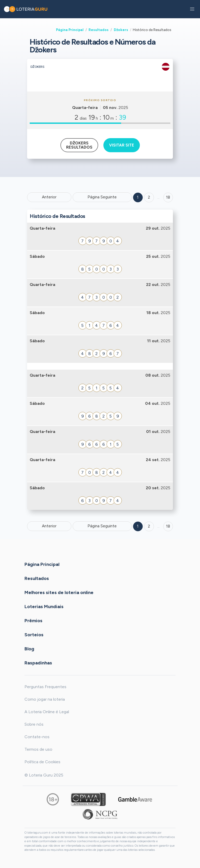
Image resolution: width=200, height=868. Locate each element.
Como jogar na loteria (45, 699)
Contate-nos (37, 737)
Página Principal (70, 30)
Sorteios (34, 635)
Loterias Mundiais (44, 607)
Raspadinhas (38, 663)
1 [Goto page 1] (138, 197)
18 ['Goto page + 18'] (168, 197)
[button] (192, 9)
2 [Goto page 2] (149, 197)
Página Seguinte (102, 197)
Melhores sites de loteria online (59, 592)
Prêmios (33, 621)
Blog (29, 649)
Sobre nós (34, 724)
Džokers (121, 30)
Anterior (49, 197)
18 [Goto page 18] (168, 526)
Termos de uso (38, 749)
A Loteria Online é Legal (47, 712)
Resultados (99, 30)
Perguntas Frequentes (45, 687)
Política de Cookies (42, 762)
